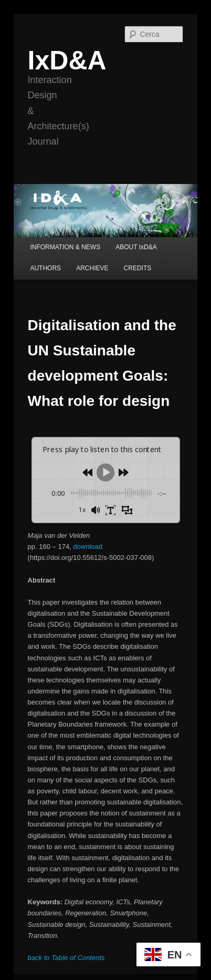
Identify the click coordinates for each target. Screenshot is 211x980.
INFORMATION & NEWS (65, 247)
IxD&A (67, 60)
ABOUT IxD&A (136, 247)
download (88, 547)
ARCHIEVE (92, 268)
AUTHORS (45, 268)
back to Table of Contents (66, 958)
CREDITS (138, 268)
